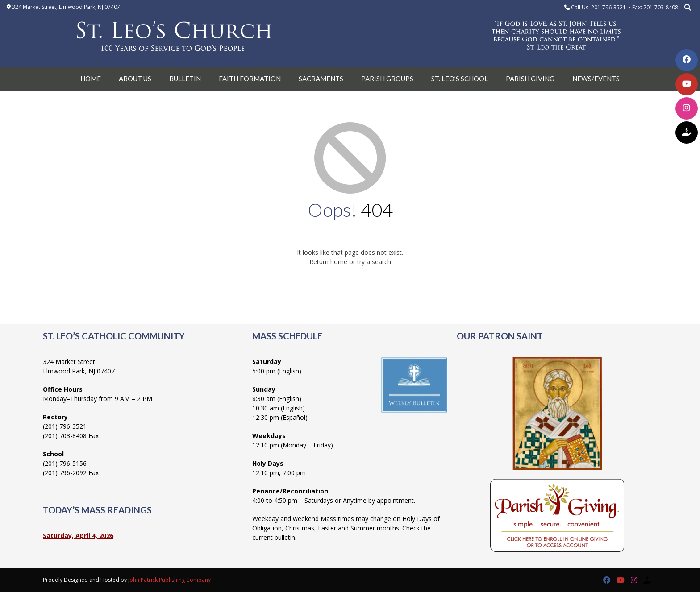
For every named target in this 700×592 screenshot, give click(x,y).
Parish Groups (387, 79)
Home (91, 79)
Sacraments (321, 79)
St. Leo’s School (460, 79)
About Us (135, 79)
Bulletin (185, 79)
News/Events (596, 79)
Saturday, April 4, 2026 (78, 536)
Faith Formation (250, 79)
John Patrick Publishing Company (169, 580)
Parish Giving (530, 79)
